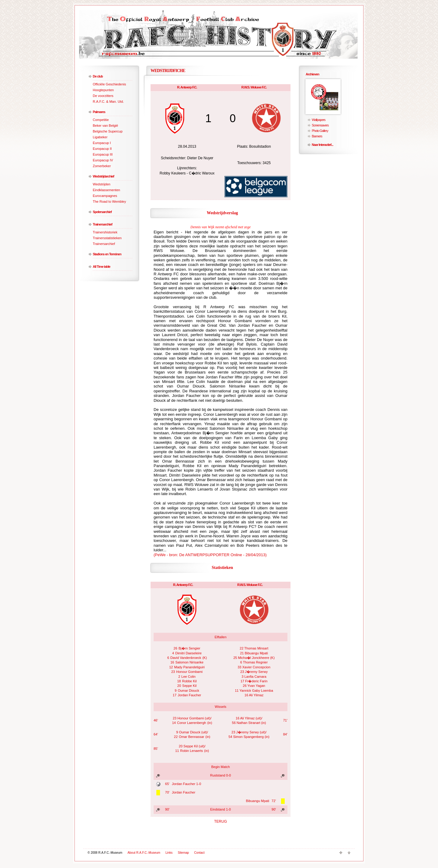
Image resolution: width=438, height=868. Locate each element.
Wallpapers (319, 120)
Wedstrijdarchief (103, 176)
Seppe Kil (189, 686)
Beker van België (105, 126)
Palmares (99, 112)
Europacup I (102, 143)
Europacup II (102, 149)
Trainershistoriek (105, 232)
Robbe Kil (189, 681)
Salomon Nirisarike (189, 662)
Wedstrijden (102, 184)
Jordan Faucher (189, 695)
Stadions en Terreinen (107, 254)
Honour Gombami (189, 672)
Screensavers (320, 125)
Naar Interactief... (322, 145)
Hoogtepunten (103, 90)
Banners (317, 136)
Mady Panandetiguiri (189, 667)
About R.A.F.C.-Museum (144, 853)
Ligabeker (100, 137)
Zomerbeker (102, 166)
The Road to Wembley (109, 201)
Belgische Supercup (108, 131)
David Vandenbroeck (186, 658)
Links (169, 853)
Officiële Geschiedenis (109, 84)
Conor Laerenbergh (191, 723)
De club (98, 76)
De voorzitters (103, 96)
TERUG (221, 821)
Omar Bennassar (191, 737)
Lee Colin (188, 677)
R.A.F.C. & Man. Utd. (108, 102)
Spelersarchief (102, 212)
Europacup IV (103, 160)
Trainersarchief (103, 224)
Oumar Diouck (188, 691)
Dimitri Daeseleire (188, 653)
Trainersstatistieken (107, 238)
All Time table (101, 267)
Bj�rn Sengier (189, 648)
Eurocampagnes (105, 196)
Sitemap (183, 853)
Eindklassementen (106, 190)
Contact (199, 853)
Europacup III (103, 154)
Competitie (101, 120)
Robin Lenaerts (191, 751)
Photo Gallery (320, 131)
